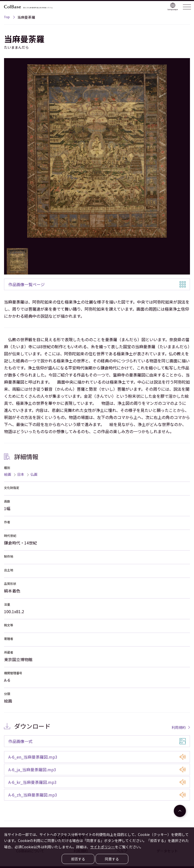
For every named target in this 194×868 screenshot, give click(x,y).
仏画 (34, 474)
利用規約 (179, 727)
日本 (21, 474)
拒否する (78, 859)
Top (7, 18)
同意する (112, 859)
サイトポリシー (103, 847)
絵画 (8, 474)
